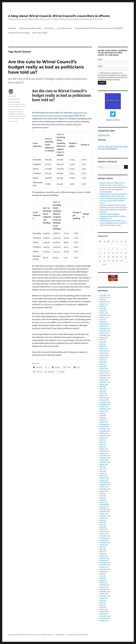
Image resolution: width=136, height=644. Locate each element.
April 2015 (103, 500)
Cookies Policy (60, 635)
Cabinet (11, 102)
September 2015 (105, 489)
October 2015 (104, 487)
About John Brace (40, 33)
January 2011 (104, 614)
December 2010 (105, 616)
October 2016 (104, 460)
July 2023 (103, 306)
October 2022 (104, 317)
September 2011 (105, 596)
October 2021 (104, 333)
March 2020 (104, 369)
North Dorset (16, 116)
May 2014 (103, 525)
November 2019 (105, 378)
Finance (17, 104)
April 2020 (103, 366)
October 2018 (104, 407)
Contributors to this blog (19, 33)
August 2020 (104, 358)
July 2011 (103, 601)
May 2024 (103, 300)
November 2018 (105, 404)
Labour (23, 104)
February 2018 (104, 424)
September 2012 (105, 569)
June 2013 (103, 549)
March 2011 (104, 609)
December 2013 (105, 536)
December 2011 (105, 589)
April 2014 (103, 527)
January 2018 (104, 427)
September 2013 (105, 543)
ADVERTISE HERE (104, 135)
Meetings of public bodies (30, 28)
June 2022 (103, 320)
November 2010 (105, 618)
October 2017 (104, 433)
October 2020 (104, 355)
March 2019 (104, 395)
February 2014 (104, 531)
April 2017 (103, 447)
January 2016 (104, 480)
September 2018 (105, 409)
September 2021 (105, 335)
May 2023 (103, 309)
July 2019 (103, 387)
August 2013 (104, 545)
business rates (13, 109)
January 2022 (104, 326)
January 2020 (104, 373)
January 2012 (104, 587)
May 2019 (103, 391)
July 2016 (103, 467)
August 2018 (104, 411)
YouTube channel (64, 28)
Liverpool (11, 106)
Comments (49, 28)
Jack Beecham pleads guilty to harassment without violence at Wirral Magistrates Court (113, 216)
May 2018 (103, 418)
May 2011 (103, 605)
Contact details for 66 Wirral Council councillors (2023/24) (99, 28)
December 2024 (105, 295)
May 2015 (103, 498)
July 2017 (103, 440)
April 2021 (103, 346)
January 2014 (104, 534)
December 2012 (105, 563)
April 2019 (103, 393)
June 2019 (103, 389)
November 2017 (105, 431)
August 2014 (104, 518)
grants (13, 112)
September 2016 (105, 462)
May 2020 (103, 364)
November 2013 (105, 538)
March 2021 (104, 349)
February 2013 (104, 558)
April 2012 (103, 580)
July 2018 (103, 413)
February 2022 (105, 324)
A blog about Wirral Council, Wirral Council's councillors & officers (59, 16)
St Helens (16, 118)
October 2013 (104, 540)
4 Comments (13, 121)
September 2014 (105, 516)
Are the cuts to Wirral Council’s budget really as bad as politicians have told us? (46, 67)
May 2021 (103, 344)
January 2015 (104, 507)
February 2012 (104, 585)
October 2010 (104, 621)
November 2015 (105, 485)
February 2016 (104, 478)
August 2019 (104, 384)
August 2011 (104, 598)
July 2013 (103, 547)
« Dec (104, 264)
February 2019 (104, 398)
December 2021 (105, 329)
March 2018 (104, 422)
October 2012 (104, 567)
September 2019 (105, 382)
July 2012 (103, 574)
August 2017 (104, 438)
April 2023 (103, 311)
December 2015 (105, 482)
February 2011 (104, 612)
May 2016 (103, 471)
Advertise (12, 28)
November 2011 (105, 592)
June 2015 (103, 496)
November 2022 (105, 315)
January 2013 (104, 560)
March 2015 (104, 502)
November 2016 (105, 458)
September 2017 (105, 436)
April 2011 (103, 607)
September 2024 (105, 297)
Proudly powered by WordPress (77, 635)
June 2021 (103, 342)
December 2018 (105, 402)
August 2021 (104, 337)
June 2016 (103, 469)
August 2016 (104, 465)
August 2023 (104, 304)
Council (11, 104)
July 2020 (103, 360)
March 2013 (104, 556)
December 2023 (105, 302)
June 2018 (103, 416)
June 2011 (103, 603)
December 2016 (105, 456)
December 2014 (105, 509)
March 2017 (104, 449)
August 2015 (104, 491)
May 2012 (103, 578)
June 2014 (103, 523)
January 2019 (104, 400)
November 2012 (105, 565)
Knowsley (19, 112)
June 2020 (103, 362)
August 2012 (104, 572)
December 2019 (105, 375)
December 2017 (105, 429)
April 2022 (103, 322)
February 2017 (104, 451)
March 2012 (104, 583)
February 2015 (104, 505)
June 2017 (103, 442)
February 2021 (104, 351)
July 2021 (103, 340)
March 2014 (104, 529)
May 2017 (103, 444)
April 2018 (103, 420)
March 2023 (104, 313)
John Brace (12, 96)
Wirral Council (20, 106)
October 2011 (104, 594)
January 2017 (104, 453)
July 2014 (103, 520)
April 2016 (103, 473)
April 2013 (103, 554)
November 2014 (105, 511)
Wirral (22, 118)
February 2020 (105, 371)
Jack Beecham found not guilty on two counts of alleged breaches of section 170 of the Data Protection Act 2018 (113, 223)
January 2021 (104, 353)
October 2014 (104, 514)
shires (10, 118)
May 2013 (103, 551)
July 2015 (103, 494)
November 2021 (105, 331)
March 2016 (104, 476)
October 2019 (104, 380)
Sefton (23, 116)
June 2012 (103, 576)
